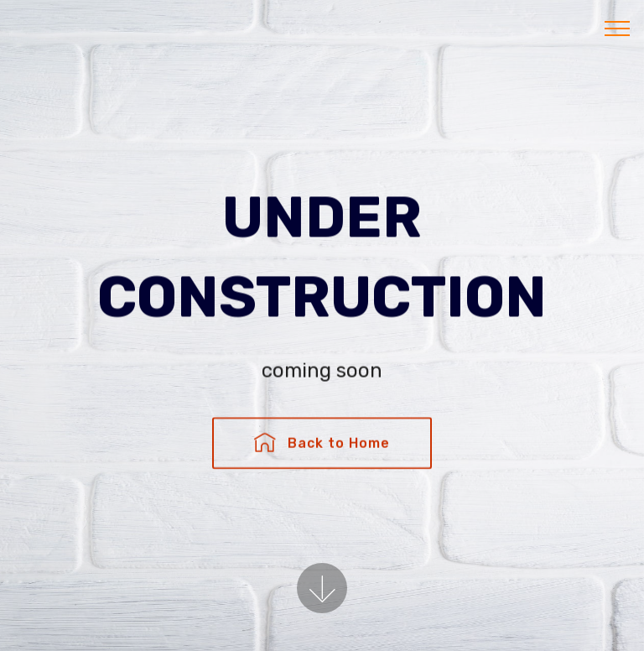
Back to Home (322, 445)
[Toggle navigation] (618, 28)
